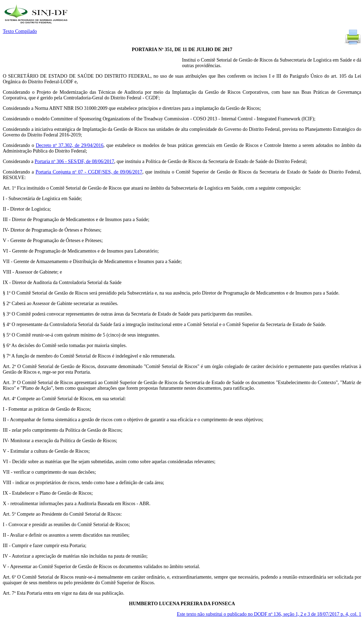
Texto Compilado (20, 31)
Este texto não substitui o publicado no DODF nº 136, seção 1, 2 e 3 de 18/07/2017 (269, 614)
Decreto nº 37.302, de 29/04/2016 (70, 145)
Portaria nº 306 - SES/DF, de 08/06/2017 (74, 161)
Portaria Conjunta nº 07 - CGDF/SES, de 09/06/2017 (89, 172)
